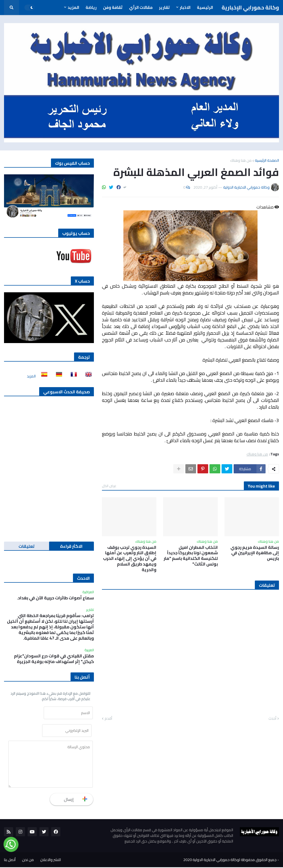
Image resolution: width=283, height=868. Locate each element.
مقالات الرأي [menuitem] (141, 7)
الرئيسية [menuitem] (205, 7)
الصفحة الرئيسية (267, 160)
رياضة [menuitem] (91, 7)
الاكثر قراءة (71, 546)
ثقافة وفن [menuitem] (113, 7)
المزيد (31, 376)
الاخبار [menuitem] (185, 7)
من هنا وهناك (241, 160)
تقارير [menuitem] (164, 7)
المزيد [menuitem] (73, 7)
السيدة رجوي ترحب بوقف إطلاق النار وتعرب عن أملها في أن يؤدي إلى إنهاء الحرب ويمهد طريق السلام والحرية (130, 559)
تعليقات (27, 546)
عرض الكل (109, 486)
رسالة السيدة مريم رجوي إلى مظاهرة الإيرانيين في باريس (255, 553)
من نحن (28, 860)
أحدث (272, 719)
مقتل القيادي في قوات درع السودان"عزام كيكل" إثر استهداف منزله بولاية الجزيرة (54, 659)
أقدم (108, 719)
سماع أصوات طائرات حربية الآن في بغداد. (55, 598)
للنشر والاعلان (51, 860)
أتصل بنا (10, 860)
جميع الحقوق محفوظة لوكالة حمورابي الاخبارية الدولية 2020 (230, 860)
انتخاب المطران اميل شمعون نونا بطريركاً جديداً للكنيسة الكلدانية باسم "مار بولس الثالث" (191, 556)
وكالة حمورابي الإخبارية (250, 7)
